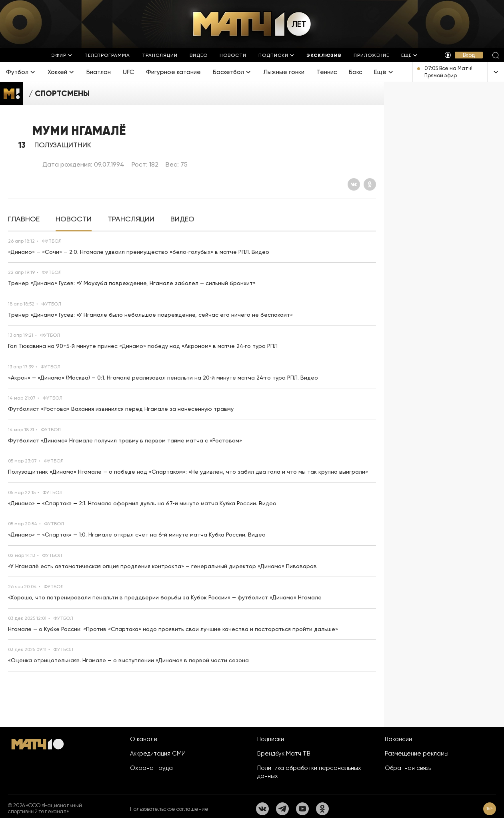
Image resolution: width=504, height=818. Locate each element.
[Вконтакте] (354, 184)
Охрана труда (151, 768)
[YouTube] (302, 809)
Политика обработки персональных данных (309, 772)
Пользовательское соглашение (169, 809)
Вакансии (398, 739)
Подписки (271, 739)
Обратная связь (408, 768)
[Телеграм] (282, 809)
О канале (144, 739)
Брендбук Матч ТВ (284, 754)
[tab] (24, 219)
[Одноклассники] (370, 184)
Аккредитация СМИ (158, 754)
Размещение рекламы (417, 754)
